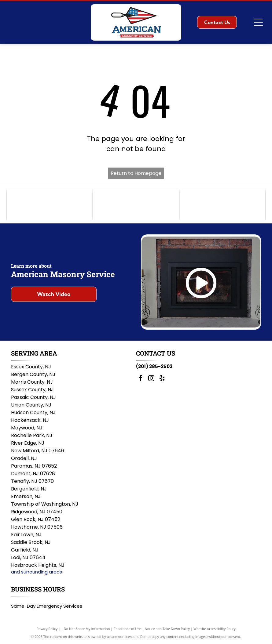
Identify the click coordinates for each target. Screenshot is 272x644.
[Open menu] (258, 22)
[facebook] (141, 379)
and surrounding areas (37, 572)
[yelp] (162, 379)
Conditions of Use (127, 629)
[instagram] (151, 379)
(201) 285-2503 (154, 366)
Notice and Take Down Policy (167, 629)
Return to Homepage (136, 173)
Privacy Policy (47, 629)
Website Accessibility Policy (215, 629)
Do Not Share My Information (87, 629)
